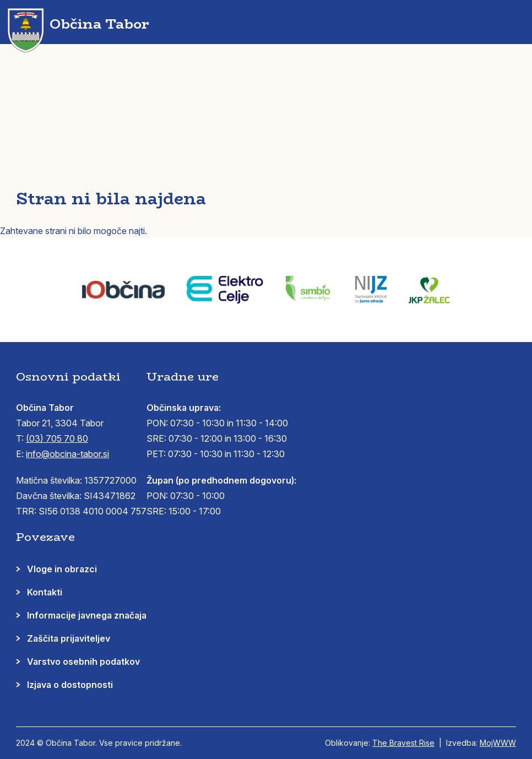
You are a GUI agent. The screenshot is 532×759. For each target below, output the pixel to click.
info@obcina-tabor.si (67, 454)
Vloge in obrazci (62, 569)
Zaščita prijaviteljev (69, 638)
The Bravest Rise (403, 743)
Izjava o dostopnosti (70, 685)
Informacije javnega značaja (87, 615)
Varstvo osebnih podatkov (83, 662)
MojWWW (498, 743)
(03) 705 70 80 (57, 438)
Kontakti (45, 592)
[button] (513, 22)
